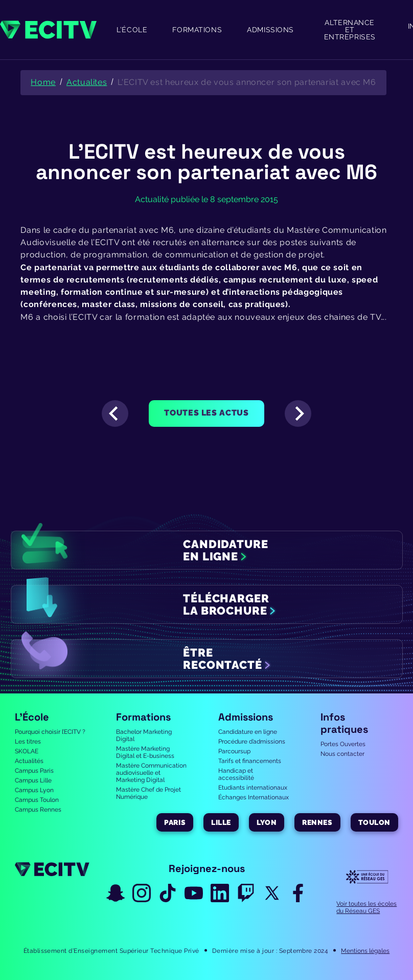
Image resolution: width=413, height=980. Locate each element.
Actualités (29, 761)
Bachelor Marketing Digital (144, 735)
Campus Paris (34, 771)
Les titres (28, 742)
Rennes (317, 822)
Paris (175, 822)
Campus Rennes (38, 810)
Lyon (267, 822)
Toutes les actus (206, 413)
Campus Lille (33, 780)
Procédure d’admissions (252, 742)
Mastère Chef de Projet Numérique (148, 793)
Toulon (374, 822)
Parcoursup (234, 751)
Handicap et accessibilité (236, 774)
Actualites (87, 82)
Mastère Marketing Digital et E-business (145, 752)
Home (43, 82)
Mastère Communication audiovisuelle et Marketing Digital (151, 773)
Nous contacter (342, 754)
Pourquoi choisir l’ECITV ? (50, 732)
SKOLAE (27, 751)
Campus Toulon (37, 800)
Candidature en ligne (248, 732)
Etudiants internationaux (253, 788)
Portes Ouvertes (343, 744)
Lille (221, 822)
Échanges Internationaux (254, 797)
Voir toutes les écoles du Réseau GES (366, 907)
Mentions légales (365, 951)
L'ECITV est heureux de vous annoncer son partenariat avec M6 (247, 82)
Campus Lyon (34, 790)
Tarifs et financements (250, 761)
